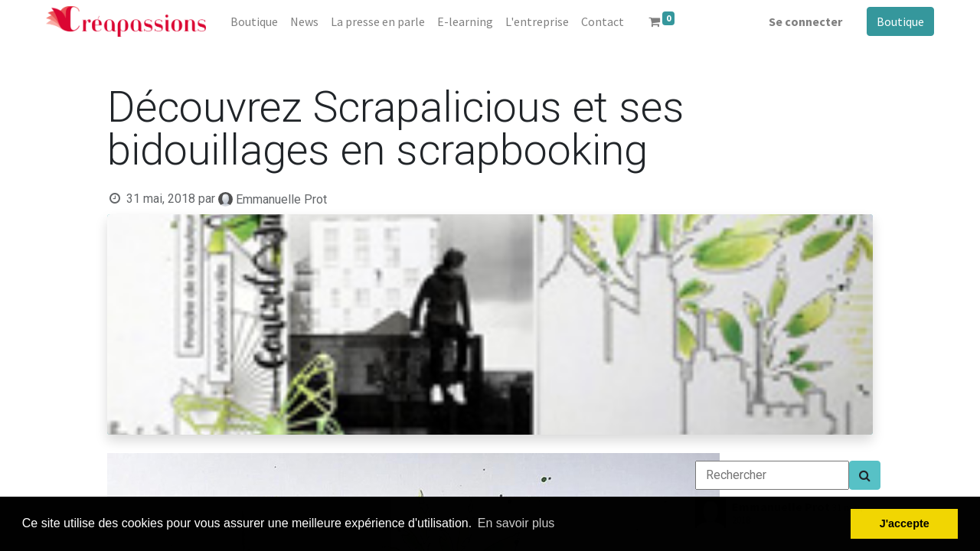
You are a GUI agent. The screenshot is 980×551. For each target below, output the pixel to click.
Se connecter (805, 21)
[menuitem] (254, 21)
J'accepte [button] (905, 523)
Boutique (900, 21)
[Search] (865, 475)
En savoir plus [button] (516, 523)
